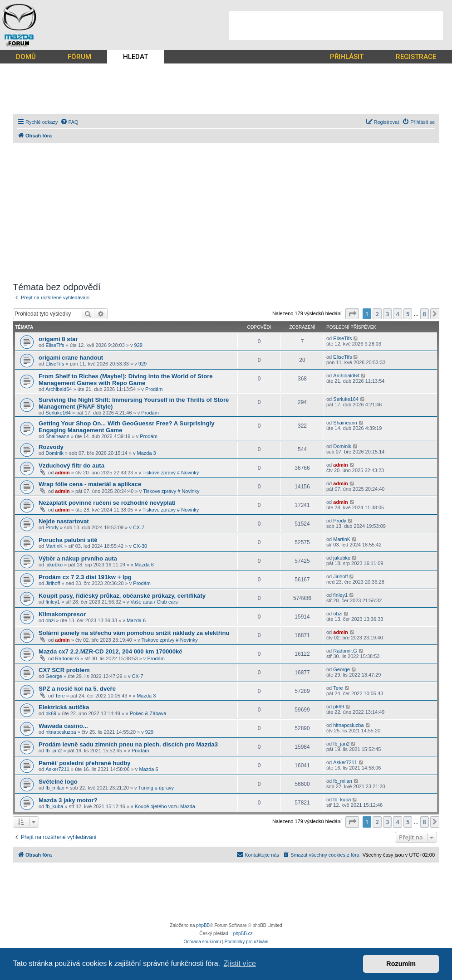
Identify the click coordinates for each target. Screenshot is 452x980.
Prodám (154, 389)
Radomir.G (67, 658)
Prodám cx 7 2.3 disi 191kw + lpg (85, 577)
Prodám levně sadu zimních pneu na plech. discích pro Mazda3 (128, 744)
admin (62, 473)
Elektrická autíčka (64, 707)
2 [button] (377, 314)
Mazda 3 (147, 453)
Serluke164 (58, 413)
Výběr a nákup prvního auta (78, 558)
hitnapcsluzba (61, 732)
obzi (50, 620)
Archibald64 (59, 389)
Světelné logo (58, 782)
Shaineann (57, 436)
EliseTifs (55, 345)
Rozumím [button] (401, 964)
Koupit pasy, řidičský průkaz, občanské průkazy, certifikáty (122, 596)
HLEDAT (135, 57)
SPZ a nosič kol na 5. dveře (77, 689)
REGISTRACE (416, 57)
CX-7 (139, 527)
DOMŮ (26, 57)
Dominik (54, 453)
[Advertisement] (336, 25)
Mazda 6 (144, 565)
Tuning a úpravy (156, 788)
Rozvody (51, 447)
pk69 (51, 713)
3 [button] (387, 314)
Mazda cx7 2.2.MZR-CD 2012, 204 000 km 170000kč (111, 651)
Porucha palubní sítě (68, 540)
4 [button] (397, 314)
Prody (52, 527)
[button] (352, 314)
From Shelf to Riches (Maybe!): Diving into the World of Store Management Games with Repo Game (126, 380)
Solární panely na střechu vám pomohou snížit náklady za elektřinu (134, 633)
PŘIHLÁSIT (347, 57)
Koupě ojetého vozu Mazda (165, 806)
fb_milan (55, 788)
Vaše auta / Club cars (154, 602)
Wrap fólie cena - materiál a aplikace (90, 484)
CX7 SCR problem (64, 670)
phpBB (203, 925)
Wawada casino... (63, 726)
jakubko (54, 565)
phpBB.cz (243, 934)
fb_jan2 (54, 751)
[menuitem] (69, 122)
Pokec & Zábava (148, 713)
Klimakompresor (62, 614)
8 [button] (425, 314)
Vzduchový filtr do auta (71, 466)
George (54, 676)
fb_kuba (54, 806)
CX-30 (140, 546)
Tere (60, 696)
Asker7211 (57, 769)
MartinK (54, 546)
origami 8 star (58, 339)
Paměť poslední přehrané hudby (85, 763)
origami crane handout (71, 358)
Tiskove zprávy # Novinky (171, 473)
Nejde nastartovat (64, 521)
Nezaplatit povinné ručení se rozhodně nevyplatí (107, 503)
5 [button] (408, 314)
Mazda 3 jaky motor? (68, 800)
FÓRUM (79, 57)
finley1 (53, 602)
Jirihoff (53, 583)
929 (138, 345)
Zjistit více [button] (240, 963)
